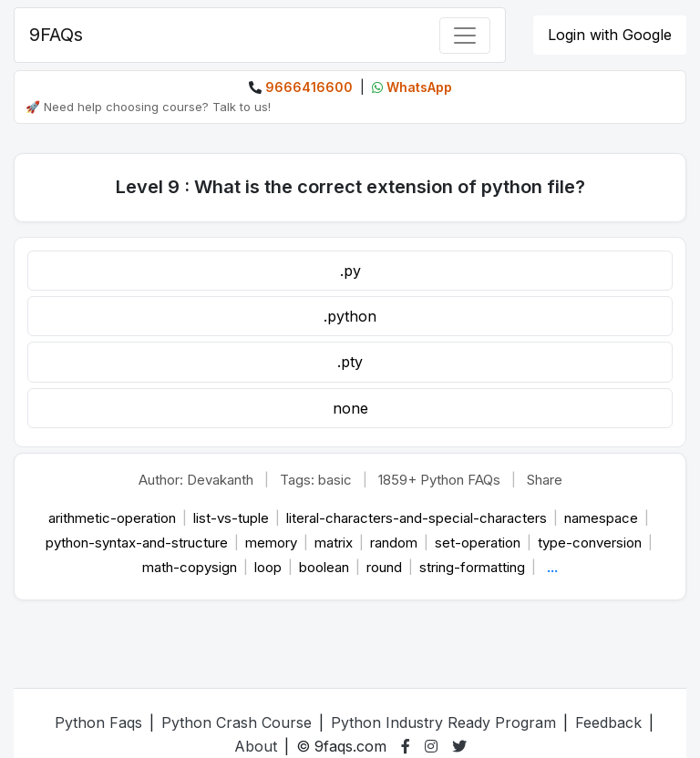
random (396, 543)
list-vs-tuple (233, 518)
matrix (335, 543)
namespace (603, 518)
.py (350, 271)
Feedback (608, 722)
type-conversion (592, 543)
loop (270, 567)
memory (273, 543)
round (386, 567)
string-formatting (474, 567)
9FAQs (56, 35)
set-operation (479, 543)
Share (545, 480)
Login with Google (610, 35)
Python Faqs (98, 722)
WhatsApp (419, 87)
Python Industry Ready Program (443, 722)
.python (350, 316)
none (350, 408)
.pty (350, 362)
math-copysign (191, 567)
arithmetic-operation (114, 518)
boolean (326, 567)
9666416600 (309, 87)
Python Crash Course (237, 722)
